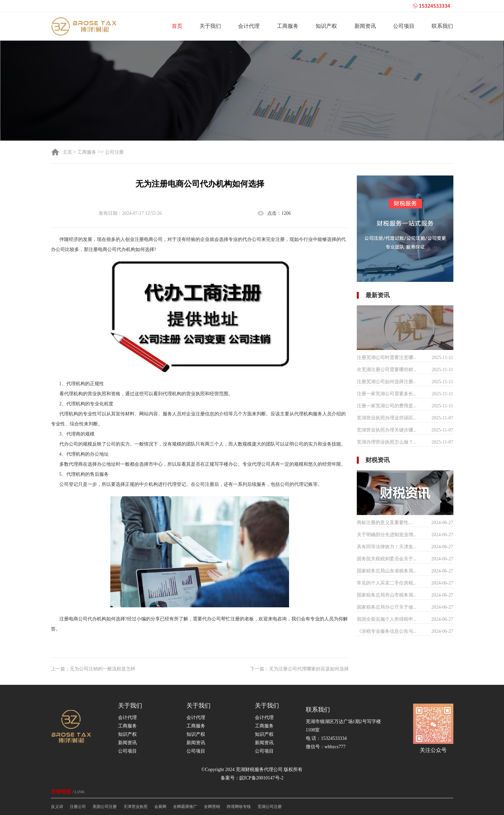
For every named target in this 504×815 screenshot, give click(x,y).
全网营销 (212, 807)
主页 (68, 152)
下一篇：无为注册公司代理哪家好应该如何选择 (299, 669)
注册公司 (78, 807)
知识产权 (326, 26)
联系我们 (442, 26)
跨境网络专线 (239, 807)
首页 (177, 26)
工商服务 (288, 26)
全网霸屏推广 (185, 807)
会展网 (160, 807)
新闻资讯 (365, 26)
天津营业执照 (135, 807)
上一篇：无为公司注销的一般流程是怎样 (93, 669)
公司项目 (404, 26)
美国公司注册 (105, 807)
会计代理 (249, 26)
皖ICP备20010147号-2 (261, 778)
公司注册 (114, 152)
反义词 (57, 807)
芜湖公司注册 (270, 807)
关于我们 (210, 26)
